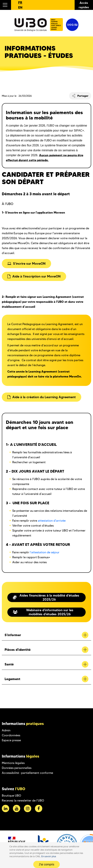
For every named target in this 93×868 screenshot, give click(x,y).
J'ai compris (46, 864)
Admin (6, 730)
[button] (6, 5)
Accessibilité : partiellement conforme (27, 773)
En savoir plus (49, 856)
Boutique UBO (11, 796)
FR (20, 2)
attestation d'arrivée (52, 521)
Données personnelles (17, 768)
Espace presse (11, 740)
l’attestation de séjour (45, 552)
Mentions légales (13, 763)
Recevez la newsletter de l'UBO (23, 801)
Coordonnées (11, 735)
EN (20, 7)
